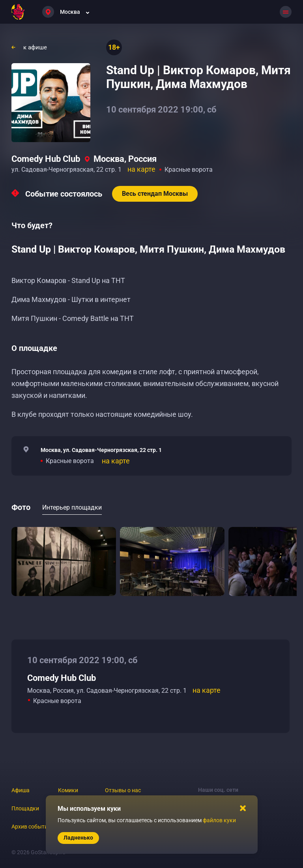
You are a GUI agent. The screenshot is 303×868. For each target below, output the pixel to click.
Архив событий (31, 827)
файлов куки (219, 820)
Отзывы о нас (123, 790)
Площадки (25, 808)
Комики (68, 790)
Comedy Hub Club (46, 159)
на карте (141, 169)
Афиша (21, 790)
